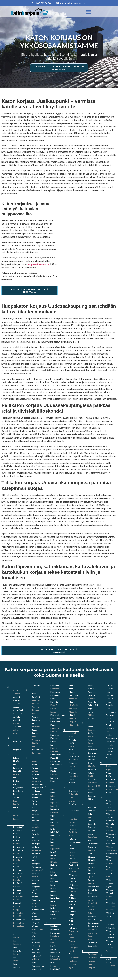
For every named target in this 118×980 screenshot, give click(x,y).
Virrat (109, 900)
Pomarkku (73, 931)
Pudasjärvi (73, 948)
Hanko (16, 854)
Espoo (16, 774)
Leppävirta (55, 849)
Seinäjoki (92, 850)
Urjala (109, 770)
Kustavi (54, 748)
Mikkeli (53, 966)
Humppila (17, 910)
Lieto (53, 859)
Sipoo (90, 877)
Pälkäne (91, 715)
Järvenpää (36, 753)
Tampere (91, 967)
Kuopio (54, 732)
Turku (109, 732)
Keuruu (35, 903)
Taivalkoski (92, 958)
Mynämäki (73, 705)
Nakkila (72, 737)
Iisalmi (16, 938)
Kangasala (36, 781)
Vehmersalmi (112, 850)
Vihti (108, 877)
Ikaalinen (17, 944)
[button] (89, 12)
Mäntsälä (73, 712)
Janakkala (36, 700)
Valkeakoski (111, 811)
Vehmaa (110, 847)
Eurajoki (17, 804)
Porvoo (72, 941)
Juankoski (36, 727)
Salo (90, 817)
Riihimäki (91, 766)
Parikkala (73, 832)
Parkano (73, 835)
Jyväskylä (36, 740)
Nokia (72, 753)
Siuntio (91, 883)
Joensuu (35, 704)
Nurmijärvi (73, 776)
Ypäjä (109, 951)
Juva (34, 737)
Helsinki (17, 887)
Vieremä (110, 870)
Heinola (16, 880)
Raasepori (92, 730)
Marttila (54, 939)
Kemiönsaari (37, 870)
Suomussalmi (93, 930)
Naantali (73, 733)
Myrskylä (73, 709)
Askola (16, 730)
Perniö (72, 855)
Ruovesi (91, 789)
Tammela (92, 964)
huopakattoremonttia (38, 264)
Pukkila (72, 951)
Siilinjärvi (91, 867)
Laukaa (53, 826)
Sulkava (91, 913)
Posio (71, 944)
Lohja (53, 872)
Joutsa (35, 713)
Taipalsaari (92, 954)
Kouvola (54, 712)
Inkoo (16, 961)
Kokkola (35, 959)
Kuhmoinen (55, 728)
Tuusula (110, 745)
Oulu (71, 807)
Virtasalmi (111, 906)
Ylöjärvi (110, 948)
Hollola (16, 900)
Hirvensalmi (18, 896)
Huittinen (17, 906)
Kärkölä (54, 775)
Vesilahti (110, 864)
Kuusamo (54, 751)
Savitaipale (92, 837)
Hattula (16, 863)
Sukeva (91, 910)
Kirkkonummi (38, 930)
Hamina (16, 844)
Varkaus (110, 831)
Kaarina (35, 761)
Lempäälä (55, 845)
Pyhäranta (92, 699)
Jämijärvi (36, 743)
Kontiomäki (55, 689)
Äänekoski (111, 966)
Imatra (16, 954)
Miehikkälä (55, 959)
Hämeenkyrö (19, 923)
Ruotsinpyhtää (94, 786)
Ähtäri (109, 962)
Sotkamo (92, 906)
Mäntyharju (74, 725)
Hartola (16, 860)
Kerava (35, 877)
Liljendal (54, 862)
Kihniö (35, 906)
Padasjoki (73, 819)
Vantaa (109, 827)
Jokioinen (36, 707)
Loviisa (53, 888)
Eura (15, 801)
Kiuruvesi (36, 946)
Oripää (72, 798)
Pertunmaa (74, 862)
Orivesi (72, 801)
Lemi (52, 839)
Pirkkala (72, 892)
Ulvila (109, 766)
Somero (91, 900)
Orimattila (73, 794)
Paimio (72, 822)
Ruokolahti (92, 783)
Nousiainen (74, 760)
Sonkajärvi (92, 903)
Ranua (90, 743)
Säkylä (91, 939)
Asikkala (17, 723)
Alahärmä (17, 694)
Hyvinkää (17, 916)
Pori (71, 934)
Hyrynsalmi (18, 913)
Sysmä (91, 936)
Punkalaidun (74, 958)
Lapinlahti (55, 806)
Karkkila (35, 827)
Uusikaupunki (112, 789)
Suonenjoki (92, 933)
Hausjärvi (17, 877)
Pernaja (72, 852)
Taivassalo (92, 961)
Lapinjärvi (55, 803)
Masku (53, 943)
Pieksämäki (74, 868)
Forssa (16, 819)
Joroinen (36, 710)
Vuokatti (110, 910)
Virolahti (110, 897)
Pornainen (73, 938)
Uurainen (110, 783)
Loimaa (53, 878)
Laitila (53, 796)
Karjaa (35, 824)
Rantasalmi (92, 737)
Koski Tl (54, 705)
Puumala (73, 964)
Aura (15, 733)
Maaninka (55, 936)
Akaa (15, 690)
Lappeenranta (56, 812)
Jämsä (35, 746)
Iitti (15, 941)
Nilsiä (71, 746)
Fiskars (16, 816)
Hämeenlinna (19, 926)
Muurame (73, 699)
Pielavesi (73, 872)
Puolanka (73, 961)
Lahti (52, 789)
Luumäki (54, 905)
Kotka (53, 709)
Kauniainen (37, 850)
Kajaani (35, 771)
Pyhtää (72, 967)
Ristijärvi (91, 776)
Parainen (73, 829)
